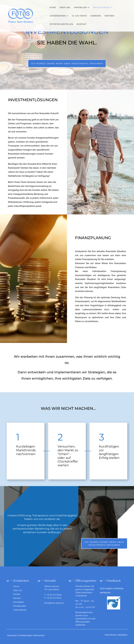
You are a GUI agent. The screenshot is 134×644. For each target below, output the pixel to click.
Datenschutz (39, 635)
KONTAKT (82, 24)
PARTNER (109, 16)
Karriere (17, 598)
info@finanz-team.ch (54, 603)
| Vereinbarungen (25, 635)
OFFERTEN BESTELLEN (61, 24)
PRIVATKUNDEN (101, 8)
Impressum (12, 635)
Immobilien (19, 602)
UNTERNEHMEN (58, 16)
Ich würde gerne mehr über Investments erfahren (67, 64)
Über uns (18, 590)
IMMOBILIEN (80, 8)
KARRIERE (96, 16)
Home (16, 586)
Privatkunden (20, 606)
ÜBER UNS (65, 8)
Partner (17, 594)
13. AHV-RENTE (79, 16)
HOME (53, 8)
